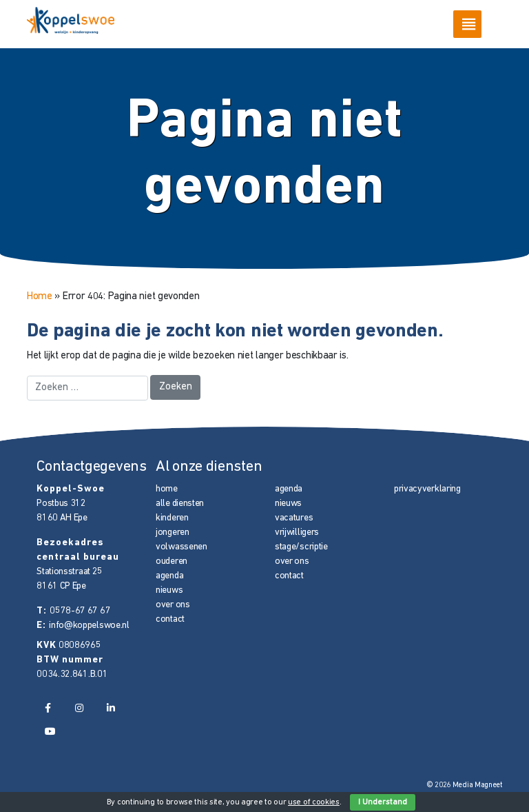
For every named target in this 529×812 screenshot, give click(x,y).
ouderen (172, 561)
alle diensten (180, 504)
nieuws (169, 590)
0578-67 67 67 (80, 611)
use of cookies (314, 802)
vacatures (294, 518)
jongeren (173, 532)
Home (40, 297)
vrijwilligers (297, 532)
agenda (169, 576)
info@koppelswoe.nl (89, 626)
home (167, 489)
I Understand (383, 802)
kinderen (172, 518)
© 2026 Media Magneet (465, 785)
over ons (173, 605)
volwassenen (181, 547)
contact (170, 619)
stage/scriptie (301, 547)
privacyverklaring (427, 489)
